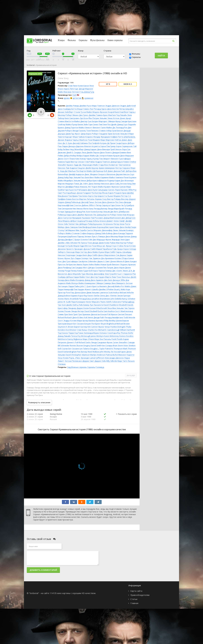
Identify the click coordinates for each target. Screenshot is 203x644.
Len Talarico (85, 349)
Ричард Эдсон (100, 109)
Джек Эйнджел (91, 174)
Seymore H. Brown (66, 327)
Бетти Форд (77, 109)
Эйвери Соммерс (104, 283)
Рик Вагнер (82, 352)
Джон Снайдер (64, 109)
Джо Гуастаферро (70, 261)
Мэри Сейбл (110, 252)
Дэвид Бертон (103, 215)
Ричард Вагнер (101, 209)
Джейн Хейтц (72, 305)
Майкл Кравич (104, 187)
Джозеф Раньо (88, 202)
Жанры (61, 40)
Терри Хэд (73, 333)
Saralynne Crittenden (88, 261)
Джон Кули (92, 190)
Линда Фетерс (78, 311)
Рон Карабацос (70, 193)
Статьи (134, 599)
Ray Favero (89, 296)
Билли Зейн (83, 124)
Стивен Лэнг (88, 109)
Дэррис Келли (83, 308)
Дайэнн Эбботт (89, 205)
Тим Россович (97, 218)
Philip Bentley (110, 321)
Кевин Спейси (130, 162)
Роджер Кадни (114, 180)
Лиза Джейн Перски (91, 152)
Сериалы (83, 40)
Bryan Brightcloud (109, 324)
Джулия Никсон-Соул (125, 174)
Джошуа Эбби (119, 280)
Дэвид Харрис (90, 149)
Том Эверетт (105, 159)
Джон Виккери (104, 149)
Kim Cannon (93, 327)
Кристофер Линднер (67, 308)
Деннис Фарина (65, 140)
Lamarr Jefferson (97, 358)
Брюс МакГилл (110, 115)
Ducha (100, 311)
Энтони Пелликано (73, 361)
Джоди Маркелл (86, 89)
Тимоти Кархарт (65, 137)
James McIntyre (97, 336)
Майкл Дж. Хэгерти (98, 156)
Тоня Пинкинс (93, 131)
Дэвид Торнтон (72, 128)
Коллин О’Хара (121, 258)
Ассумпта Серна (99, 146)
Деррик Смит (88, 361)
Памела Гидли (64, 162)
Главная (134, 603)
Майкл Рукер (71, 124)
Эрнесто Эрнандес (75, 249)
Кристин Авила (75, 264)
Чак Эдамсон (95, 258)
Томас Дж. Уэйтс (81, 184)
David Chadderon (111, 305)
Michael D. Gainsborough (109, 330)
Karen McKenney (112, 336)
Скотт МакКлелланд (124, 311)
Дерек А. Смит (104, 261)
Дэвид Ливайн (64, 336)
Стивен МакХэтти (66, 121)
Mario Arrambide (72, 299)
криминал (89, 98)
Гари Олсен (116, 205)
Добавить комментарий (43, 570)
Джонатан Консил (99, 314)
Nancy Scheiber (129, 299)
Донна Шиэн (80, 292)
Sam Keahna (109, 311)
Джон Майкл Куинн (96, 252)
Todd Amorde (129, 317)
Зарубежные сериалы (77, 367)
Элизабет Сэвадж (127, 342)
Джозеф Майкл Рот (116, 286)
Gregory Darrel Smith (92, 345)
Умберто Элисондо (66, 252)
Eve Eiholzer (71, 330)
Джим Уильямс (93, 292)
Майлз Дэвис (131, 286)
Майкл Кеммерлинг (87, 283)
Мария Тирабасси (104, 249)
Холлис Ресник (64, 311)
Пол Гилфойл (94, 143)
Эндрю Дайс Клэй (128, 106)
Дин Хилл (108, 280)
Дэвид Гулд (89, 92)
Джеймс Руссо (85, 106)
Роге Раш (70, 292)
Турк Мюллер (87, 274)
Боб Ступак (63, 349)
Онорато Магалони (107, 174)
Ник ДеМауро (81, 224)
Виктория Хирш (112, 227)
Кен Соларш (107, 345)
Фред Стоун (111, 246)
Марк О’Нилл (88, 339)
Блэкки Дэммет (106, 221)
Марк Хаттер (81, 252)
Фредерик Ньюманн (81, 218)
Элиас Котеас (113, 118)
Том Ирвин (73, 196)
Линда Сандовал (99, 342)
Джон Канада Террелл (123, 233)
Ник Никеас (78, 209)
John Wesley (105, 352)
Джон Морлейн (74, 274)
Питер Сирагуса (103, 205)
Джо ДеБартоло (128, 218)
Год (29, 51)
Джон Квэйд (125, 227)
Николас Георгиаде (66, 255)
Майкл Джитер (81, 121)
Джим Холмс (104, 243)
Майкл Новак (100, 264)
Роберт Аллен (116, 215)
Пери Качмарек (78, 302)
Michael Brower (123, 324)
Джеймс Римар (72, 106)
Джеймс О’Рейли (106, 289)
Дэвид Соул (122, 124)
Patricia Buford (112, 355)
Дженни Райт (119, 171)
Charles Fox (93, 330)
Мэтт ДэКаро (89, 268)
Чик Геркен (129, 308)
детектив (77, 98)
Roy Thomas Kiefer (125, 333)
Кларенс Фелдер (93, 137)
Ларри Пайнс (74, 286)
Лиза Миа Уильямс (116, 308)
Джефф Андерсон (76, 174)
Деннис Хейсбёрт (66, 112)
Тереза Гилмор (105, 271)
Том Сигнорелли (65, 209)
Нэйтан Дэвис (121, 140)
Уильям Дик (108, 212)
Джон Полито (106, 152)
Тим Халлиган (125, 165)
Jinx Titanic (101, 302)
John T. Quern (86, 286)
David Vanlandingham (67, 352)
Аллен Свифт (119, 221)
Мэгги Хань (88, 209)
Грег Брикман (84, 314)
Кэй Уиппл (89, 317)
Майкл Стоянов (73, 233)
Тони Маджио (94, 140)
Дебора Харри (73, 277)
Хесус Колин (63, 358)
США (74, 95)
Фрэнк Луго (69, 258)
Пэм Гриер (111, 146)
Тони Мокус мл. (99, 246)
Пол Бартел (81, 171)
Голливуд (100, 367)
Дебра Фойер (70, 156)
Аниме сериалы (115, 40)
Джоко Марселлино (107, 255)
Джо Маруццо (99, 240)
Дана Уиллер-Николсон (99, 184)
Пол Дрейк (112, 124)
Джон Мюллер (112, 236)
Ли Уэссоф (115, 352)
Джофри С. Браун (73, 240)
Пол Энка (119, 202)
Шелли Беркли (122, 321)
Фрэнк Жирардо (113, 240)
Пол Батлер (97, 193)
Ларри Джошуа (69, 146)
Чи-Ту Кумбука (128, 205)
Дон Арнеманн (108, 258)
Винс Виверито (119, 283)
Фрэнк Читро (104, 327)
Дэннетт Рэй (73, 342)
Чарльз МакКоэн (80, 140)
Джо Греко (84, 115)
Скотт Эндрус (64, 321)
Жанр (81, 51)
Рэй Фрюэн (112, 314)
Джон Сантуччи (65, 218)
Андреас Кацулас (77, 168)
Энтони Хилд (126, 184)
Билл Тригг (73, 314)
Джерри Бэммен (119, 152)
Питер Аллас (119, 224)
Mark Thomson (129, 349)
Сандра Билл (81, 255)
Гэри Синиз (93, 124)
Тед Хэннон (63, 333)
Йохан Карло (108, 193)
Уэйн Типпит (69, 224)
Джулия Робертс (65, 131)
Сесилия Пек (101, 268)
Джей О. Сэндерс (74, 152)
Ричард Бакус (85, 299)
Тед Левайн (122, 115)
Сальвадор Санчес (106, 190)
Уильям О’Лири (127, 134)
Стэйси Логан (123, 246)
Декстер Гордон (98, 277)
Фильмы (72, 40)
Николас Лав (64, 168)
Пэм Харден (79, 289)
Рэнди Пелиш (71, 271)
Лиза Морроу (64, 221)
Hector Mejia (91, 302)
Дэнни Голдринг (84, 193)
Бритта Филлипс (100, 286)
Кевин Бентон (72, 199)
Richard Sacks (85, 342)
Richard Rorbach (65, 317)
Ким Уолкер (81, 159)
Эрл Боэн (84, 118)
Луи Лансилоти (96, 305)
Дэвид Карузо (117, 162)
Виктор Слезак (77, 162)
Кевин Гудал (83, 271)
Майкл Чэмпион (116, 177)
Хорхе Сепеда (130, 249)
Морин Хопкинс (100, 333)
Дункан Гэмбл (90, 249)
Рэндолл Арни (120, 193)
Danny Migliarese (75, 339)
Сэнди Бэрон (121, 143)
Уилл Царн (125, 240)
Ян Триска (83, 243)
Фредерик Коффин (109, 137)
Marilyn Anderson (98, 355)
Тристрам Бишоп (65, 324)
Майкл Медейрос (65, 180)
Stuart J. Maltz (120, 289)
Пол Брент (96, 324)
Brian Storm (118, 345)
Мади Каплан (124, 236)
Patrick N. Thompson (114, 349)
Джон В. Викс (78, 317)
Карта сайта (136, 591)
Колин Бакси (83, 86)
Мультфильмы (97, 40)
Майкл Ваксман (65, 92)
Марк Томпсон (98, 106)
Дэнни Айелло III (117, 261)
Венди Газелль (79, 131)
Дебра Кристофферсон (97, 180)
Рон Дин (128, 128)
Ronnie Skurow (76, 345)
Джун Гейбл (93, 255)
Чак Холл (62, 305)
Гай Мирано (70, 230)
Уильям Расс (79, 177)
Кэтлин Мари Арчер (79, 321)
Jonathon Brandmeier (101, 299)
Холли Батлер (97, 212)
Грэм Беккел (118, 131)
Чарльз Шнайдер (124, 252)
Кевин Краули (113, 156)
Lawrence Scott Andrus (109, 292)
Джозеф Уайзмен (80, 143)
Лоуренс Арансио (128, 264)
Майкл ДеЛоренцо (95, 171)
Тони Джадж (93, 243)
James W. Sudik (64, 302)
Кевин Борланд (98, 227)
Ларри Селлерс (82, 258)
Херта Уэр (93, 196)
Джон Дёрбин (78, 215)
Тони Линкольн (123, 277)
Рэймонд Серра (65, 215)
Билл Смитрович (72, 118)
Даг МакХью (70, 171)
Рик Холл (86, 212)
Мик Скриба (81, 230)
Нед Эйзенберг (77, 149)
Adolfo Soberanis (114, 302)
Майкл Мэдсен (93, 112)
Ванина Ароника (96, 321)
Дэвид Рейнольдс (73, 202)
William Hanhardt (127, 330)
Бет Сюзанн (74, 349)
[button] (126, 417)
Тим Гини (103, 124)
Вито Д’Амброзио (122, 212)
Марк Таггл (122, 361)
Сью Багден (93, 121)
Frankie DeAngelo (118, 327)
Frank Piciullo (117, 339)
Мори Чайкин (79, 137)
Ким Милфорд (85, 227)
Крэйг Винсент (113, 264)
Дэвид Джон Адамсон (94, 280)
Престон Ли (63, 264)
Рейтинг (57, 51)
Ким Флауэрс (129, 215)
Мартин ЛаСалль (87, 199)
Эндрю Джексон (112, 106)
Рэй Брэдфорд (128, 302)
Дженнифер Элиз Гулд (104, 274)
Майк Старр (99, 165)
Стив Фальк (82, 330)
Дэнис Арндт (126, 118)
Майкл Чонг (85, 277)
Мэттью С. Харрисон (123, 274)
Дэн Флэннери (127, 180)
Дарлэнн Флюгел (84, 146)
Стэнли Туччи (80, 112)
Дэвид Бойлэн (64, 296)
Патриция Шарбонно (67, 236)
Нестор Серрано (123, 168)
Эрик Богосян (114, 134)
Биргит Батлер (81, 327)
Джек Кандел (131, 261)
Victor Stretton (129, 345)
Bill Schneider (64, 345)
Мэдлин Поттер (121, 196)
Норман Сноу (101, 199)
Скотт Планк (69, 159)
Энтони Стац (78, 92)
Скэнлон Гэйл (86, 240)
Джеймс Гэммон (96, 115)
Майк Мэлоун (72, 283)
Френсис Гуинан (119, 187)
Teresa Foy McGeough (81, 336)
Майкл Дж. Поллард (115, 128)
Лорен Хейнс (88, 264)
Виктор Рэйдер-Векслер (118, 199)
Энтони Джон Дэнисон (105, 202)
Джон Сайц (115, 184)
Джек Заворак (72, 227)
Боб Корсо (93, 271)
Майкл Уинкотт (86, 128)
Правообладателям (140, 595)
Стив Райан (90, 162)
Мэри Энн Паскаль (103, 339)
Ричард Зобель (92, 221)
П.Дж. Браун (118, 249)
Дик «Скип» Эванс (120, 271)
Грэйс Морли (74, 246)
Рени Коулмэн (130, 177)
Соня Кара (112, 333)
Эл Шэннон (108, 224)
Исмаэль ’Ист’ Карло (89, 187)
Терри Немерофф (66, 289)
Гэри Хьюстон (71, 190)
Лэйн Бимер (84, 305)
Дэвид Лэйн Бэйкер (104, 233)
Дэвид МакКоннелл (112, 218)
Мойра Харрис (83, 156)
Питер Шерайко (127, 109)
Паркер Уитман (84, 236)
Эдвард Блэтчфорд (73, 212)
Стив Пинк (73, 86)
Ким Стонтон (75, 205)
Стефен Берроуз (87, 233)
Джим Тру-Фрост (73, 134)
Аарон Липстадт (71, 89)
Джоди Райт (99, 317)
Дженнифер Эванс (110, 230)
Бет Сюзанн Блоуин (82, 324)
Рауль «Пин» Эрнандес (79, 358)
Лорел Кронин (121, 190)
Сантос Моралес (94, 230)
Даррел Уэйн (100, 361)
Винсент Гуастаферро (121, 159)
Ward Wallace (93, 352)
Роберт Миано (72, 115)
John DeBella (116, 299)
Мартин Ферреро (66, 184)
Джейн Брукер (92, 168)
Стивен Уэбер (105, 131)
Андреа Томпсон (103, 162)
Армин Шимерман (107, 168)
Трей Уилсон (116, 149)
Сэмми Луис (63, 314)
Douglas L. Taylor (97, 349)
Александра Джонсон (114, 358)
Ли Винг (66, 149)
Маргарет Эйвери (107, 121)
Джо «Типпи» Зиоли (114, 296)
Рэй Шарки (82, 190)
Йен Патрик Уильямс (98, 118)
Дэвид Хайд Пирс (65, 177)
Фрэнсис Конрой (107, 112)
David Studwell (91, 311)
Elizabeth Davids (126, 305)
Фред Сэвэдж (121, 121)
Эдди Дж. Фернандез (83, 165)
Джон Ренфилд (64, 268)
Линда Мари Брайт (116, 209)
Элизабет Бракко (66, 165)
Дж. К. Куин (67, 143)
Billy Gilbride (112, 361)
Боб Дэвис (108, 171)
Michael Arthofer (127, 292)
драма (67, 98)
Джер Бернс (86, 134)
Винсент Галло (99, 128)
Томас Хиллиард (85, 333)
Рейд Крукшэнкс (95, 224)
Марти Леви (111, 277)
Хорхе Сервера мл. (124, 146)
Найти (161, 56)
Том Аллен (83, 196)
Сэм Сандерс (77, 268)
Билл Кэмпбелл (122, 112)
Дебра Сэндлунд (78, 221)
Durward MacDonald (98, 308)
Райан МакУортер (118, 243)
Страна (107, 51)
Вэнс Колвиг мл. (111, 165)
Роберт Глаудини (100, 134)
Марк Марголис (107, 140)
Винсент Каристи (127, 355)
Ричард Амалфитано (114, 317)
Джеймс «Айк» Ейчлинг (68, 243)
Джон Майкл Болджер (75, 280)
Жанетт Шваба (92, 289)
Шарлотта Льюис (105, 196)
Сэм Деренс (121, 255)
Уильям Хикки (80, 180)
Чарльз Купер (93, 159)
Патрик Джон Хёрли (116, 268)
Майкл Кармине (102, 177)
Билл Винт (90, 177)
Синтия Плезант (125, 314)
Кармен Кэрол (77, 296)
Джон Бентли (113, 109)
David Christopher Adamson (78, 355)
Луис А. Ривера (98, 236)
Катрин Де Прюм (108, 143)
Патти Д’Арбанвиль (127, 137)
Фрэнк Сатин (112, 342)
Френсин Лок (91, 215)
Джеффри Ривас (72, 187)
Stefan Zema (99, 296)
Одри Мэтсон (86, 246)
